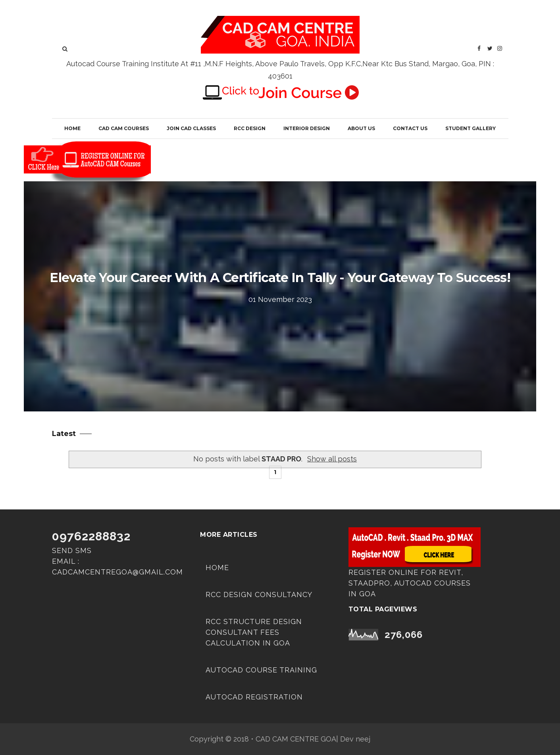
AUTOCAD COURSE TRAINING (261, 670)
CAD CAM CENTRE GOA (296, 739)
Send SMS (72, 550)
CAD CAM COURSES (124, 128)
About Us (361, 128)
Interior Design (307, 128)
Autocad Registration (254, 697)
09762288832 (91, 536)
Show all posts (332, 459)
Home (72, 128)
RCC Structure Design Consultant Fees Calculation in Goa (254, 632)
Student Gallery (471, 128)
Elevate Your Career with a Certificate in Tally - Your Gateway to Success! (280, 278)
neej (363, 739)
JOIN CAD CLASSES (191, 128)
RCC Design (250, 128)
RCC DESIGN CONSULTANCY (259, 595)
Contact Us (410, 128)
